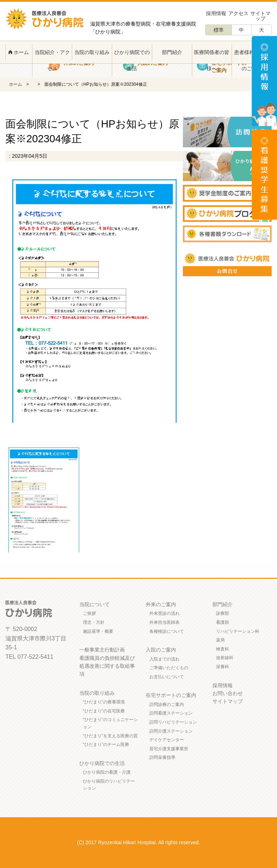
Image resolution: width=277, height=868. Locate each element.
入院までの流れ (164, 659)
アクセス (238, 13)
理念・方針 (94, 622)
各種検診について (167, 631)
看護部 (223, 622)
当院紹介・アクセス (52, 60)
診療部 (223, 613)
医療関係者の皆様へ (212, 60)
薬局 (220, 640)
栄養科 (223, 667)
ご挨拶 (89, 613)
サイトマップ (260, 16)
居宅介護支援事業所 (169, 749)
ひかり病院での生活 (132, 60)
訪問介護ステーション (171, 731)
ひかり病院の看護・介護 (107, 772)
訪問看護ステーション (171, 713)
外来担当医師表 (164, 622)
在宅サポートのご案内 (171, 695)
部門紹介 (172, 52)
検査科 (223, 649)
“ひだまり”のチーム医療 (106, 744)
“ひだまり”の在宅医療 (104, 711)
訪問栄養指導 (162, 757)
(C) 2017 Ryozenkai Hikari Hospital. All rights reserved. (139, 842)
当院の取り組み (92, 52)
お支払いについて (167, 677)
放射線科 (225, 658)
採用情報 (216, 13)
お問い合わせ (228, 693)
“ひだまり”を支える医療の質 (110, 736)
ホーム (19, 52)
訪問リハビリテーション (173, 722)
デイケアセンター (167, 740)
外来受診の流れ (164, 613)
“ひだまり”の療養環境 (104, 702)
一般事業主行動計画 (102, 650)
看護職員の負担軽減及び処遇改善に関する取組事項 (107, 666)
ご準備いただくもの (169, 668)
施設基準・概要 (98, 631)
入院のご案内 (161, 650)
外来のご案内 (161, 604)
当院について (94, 604)
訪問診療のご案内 (167, 704)
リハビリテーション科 (238, 631)
